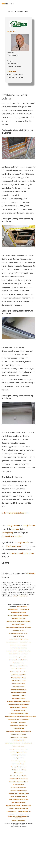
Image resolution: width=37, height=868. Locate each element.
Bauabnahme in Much (19, 636)
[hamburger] (35, 4)
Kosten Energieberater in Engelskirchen (18, 660)
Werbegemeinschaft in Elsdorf (19, 803)
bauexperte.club (18, 818)
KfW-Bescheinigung (13, 546)
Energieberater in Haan (18, 785)
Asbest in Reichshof (27, 743)
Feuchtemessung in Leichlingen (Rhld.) (18, 725)
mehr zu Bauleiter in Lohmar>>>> (15, 513)
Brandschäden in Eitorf (11, 651)
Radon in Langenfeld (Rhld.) (18, 740)
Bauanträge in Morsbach (18, 758)
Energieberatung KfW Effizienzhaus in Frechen (18, 704)
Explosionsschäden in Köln (25, 651)
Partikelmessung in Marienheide (13, 743)
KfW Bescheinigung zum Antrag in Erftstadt (18, 713)
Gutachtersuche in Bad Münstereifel (18, 797)
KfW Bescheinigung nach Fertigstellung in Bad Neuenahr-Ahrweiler (21, 716)
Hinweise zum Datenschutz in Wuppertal (18, 808)
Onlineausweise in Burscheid (18, 696)
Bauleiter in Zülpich (13, 794)
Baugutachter (13, 526)
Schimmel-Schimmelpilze (12, 536)
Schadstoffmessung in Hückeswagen (18, 737)
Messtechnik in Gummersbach (18, 722)
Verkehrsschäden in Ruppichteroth (18, 648)
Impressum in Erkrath (11, 811)
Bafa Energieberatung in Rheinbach (18, 707)
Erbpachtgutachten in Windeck (18, 678)
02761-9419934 (12, 71)
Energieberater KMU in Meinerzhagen (18, 791)
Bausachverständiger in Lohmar (22, 553)
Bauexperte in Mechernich (24, 811)
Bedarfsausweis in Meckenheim (18, 693)
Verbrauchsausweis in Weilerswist (18, 690)
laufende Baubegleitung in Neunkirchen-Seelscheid (18, 621)
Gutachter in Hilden (18, 773)
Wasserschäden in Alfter (25, 642)
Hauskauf (15, 529)
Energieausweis (23, 543)
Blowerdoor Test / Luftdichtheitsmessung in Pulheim (18, 731)
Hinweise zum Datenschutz (18, 821)
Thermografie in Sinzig (18, 728)
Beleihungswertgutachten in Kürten (19, 672)
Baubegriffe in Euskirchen (19, 746)
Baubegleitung (8, 533)
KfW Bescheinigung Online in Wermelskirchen (18, 719)
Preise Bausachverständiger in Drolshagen (19, 800)
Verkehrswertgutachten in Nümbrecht (18, 666)
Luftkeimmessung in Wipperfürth (18, 734)
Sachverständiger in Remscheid (18, 767)
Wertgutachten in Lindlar (18, 663)
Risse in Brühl (25, 654)
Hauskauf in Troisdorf (13, 609)
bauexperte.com (12, 816)
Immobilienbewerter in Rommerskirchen (19, 782)
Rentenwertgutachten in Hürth (18, 675)
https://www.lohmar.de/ (20, 596)
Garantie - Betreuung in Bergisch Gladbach (18, 639)
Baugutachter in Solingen (18, 764)
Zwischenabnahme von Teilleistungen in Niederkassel (18, 627)
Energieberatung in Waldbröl (18, 699)
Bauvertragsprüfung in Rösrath (18, 612)
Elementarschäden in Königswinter (18, 645)
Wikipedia (31, 574)
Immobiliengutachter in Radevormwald (19, 779)
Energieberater (29, 526)
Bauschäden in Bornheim (12, 642)
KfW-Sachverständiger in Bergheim (18, 776)
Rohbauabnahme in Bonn (19, 630)
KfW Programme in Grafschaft (18, 710)
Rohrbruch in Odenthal (14, 654)
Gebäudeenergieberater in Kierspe (18, 788)
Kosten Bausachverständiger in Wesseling (18, 633)
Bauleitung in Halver (24, 794)
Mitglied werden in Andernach (13, 806)
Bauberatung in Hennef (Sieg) (19, 618)
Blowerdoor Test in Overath (18, 624)
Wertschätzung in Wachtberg (18, 669)
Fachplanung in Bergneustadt (18, 755)
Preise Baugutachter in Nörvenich (18, 770)
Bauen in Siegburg (24, 609)
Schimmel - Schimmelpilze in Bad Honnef (19, 657)
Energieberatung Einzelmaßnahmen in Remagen (18, 702)
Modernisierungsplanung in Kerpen (18, 752)
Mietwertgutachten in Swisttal (18, 681)
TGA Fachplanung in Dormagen (18, 761)
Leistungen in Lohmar (22, 606)
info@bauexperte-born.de (15, 74)
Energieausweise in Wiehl (18, 687)
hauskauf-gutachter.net (21, 816)
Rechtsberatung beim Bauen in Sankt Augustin (18, 615)
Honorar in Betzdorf (26, 806)
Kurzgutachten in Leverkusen (18, 684)
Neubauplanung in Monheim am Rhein (19, 749)
